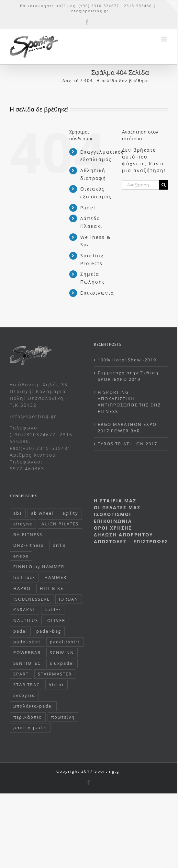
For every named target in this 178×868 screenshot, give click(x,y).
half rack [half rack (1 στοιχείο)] (24, 577)
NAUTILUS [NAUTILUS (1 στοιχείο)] (26, 621)
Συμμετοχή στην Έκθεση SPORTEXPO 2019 (128, 376)
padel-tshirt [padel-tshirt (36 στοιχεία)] (65, 642)
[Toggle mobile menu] (165, 39)
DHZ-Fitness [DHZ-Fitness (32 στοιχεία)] (28, 545)
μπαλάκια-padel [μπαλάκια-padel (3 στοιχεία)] (33, 706)
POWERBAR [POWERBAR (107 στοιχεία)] (27, 653)
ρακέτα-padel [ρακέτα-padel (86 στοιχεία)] (30, 728)
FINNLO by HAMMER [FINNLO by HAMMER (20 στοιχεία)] (39, 567)
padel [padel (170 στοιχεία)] (20, 631)
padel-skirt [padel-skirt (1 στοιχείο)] (27, 642)
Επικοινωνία (97, 293)
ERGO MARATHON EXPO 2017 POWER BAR (127, 428)
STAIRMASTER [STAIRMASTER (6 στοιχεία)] (55, 674)
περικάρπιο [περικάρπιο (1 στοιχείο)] (28, 717)
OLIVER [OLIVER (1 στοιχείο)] (56, 621)
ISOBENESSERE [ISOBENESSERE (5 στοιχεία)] (32, 599)
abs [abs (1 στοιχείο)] (18, 513)
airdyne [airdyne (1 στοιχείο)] (23, 524)
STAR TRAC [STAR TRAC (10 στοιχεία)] (27, 685)
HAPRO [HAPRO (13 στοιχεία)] (22, 588)
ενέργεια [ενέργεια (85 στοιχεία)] (24, 695)
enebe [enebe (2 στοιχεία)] (21, 556)
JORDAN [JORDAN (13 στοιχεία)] (69, 599)
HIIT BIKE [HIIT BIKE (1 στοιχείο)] (52, 588)
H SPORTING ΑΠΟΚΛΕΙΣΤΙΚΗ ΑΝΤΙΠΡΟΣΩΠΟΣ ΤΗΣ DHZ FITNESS (129, 402)
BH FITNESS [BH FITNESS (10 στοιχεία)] (28, 535)
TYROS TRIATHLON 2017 (128, 444)
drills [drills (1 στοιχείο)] (59, 545)
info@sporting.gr (89, 11)
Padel (88, 208)
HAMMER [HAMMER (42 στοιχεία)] (56, 577)
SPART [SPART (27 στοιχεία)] (21, 674)
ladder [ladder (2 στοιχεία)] (53, 610)
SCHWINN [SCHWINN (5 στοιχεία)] (62, 653)
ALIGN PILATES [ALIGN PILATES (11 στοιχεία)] (60, 524)
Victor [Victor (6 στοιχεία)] (56, 685)
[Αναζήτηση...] (140, 185)
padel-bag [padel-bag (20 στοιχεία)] (49, 631)
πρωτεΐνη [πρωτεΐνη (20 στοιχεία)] (63, 717)
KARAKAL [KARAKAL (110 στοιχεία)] (24, 610)
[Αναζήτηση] (164, 185)
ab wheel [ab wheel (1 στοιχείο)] (42, 513)
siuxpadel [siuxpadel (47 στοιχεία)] (62, 663)
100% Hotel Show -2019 (127, 360)
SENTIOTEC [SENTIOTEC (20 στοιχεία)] (27, 663)
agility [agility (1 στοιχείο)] (70, 513)
